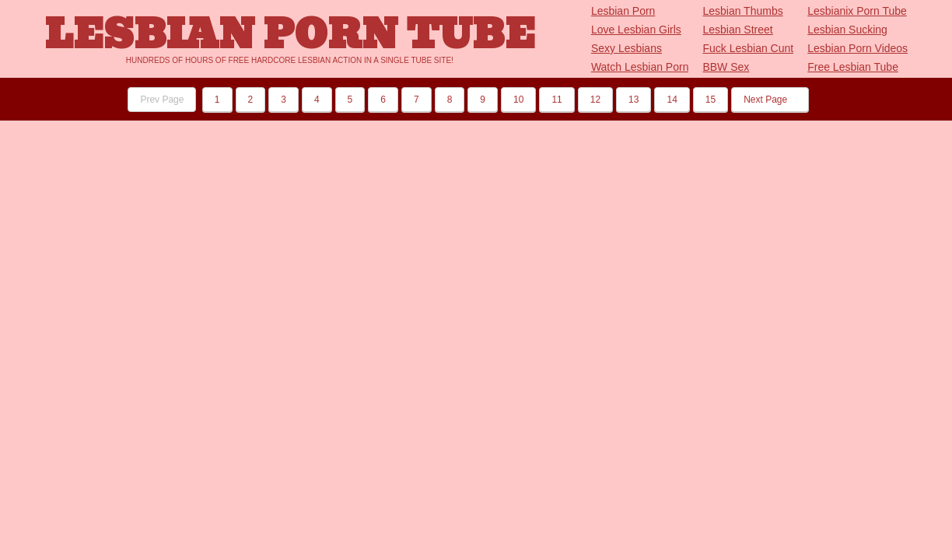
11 (556, 100)
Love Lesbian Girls (636, 30)
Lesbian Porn (623, 11)
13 (633, 100)
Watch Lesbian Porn (640, 67)
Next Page (770, 100)
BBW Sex (726, 67)
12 (595, 100)
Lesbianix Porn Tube (857, 11)
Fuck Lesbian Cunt (748, 48)
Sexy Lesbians (626, 48)
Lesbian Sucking (847, 30)
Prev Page (162, 100)
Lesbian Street (737, 30)
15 (710, 100)
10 (518, 100)
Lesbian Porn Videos (857, 48)
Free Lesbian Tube (853, 67)
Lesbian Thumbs (742, 11)
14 (672, 100)
